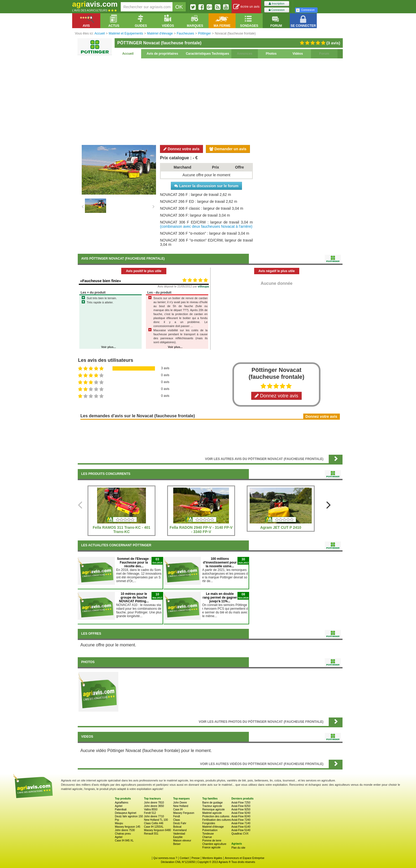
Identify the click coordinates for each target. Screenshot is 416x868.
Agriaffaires (122, 803)
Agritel (119, 806)
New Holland (181, 806)
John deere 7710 (154, 816)
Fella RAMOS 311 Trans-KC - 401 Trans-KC (121, 530)
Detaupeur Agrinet (126, 813)
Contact (184, 858)
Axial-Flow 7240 (241, 820)
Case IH (178, 809)
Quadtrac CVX (240, 834)
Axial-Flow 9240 (241, 813)
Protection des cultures (216, 816)
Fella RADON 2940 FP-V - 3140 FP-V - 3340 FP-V (201, 530)
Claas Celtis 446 (154, 823)
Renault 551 (151, 834)
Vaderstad (179, 834)
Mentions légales (212, 858)
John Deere (180, 803)
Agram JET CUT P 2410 (281, 527)
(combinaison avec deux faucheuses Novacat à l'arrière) (206, 226)
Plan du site (238, 848)
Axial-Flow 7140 (241, 823)
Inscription (277, 4)
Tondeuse (208, 834)
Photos (271, 54)
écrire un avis (246, 7)
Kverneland (180, 830)
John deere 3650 (154, 806)
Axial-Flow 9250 (241, 809)
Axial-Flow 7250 (241, 803)
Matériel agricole (212, 813)
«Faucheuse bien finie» (101, 281)
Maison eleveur (182, 841)
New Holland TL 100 (156, 820)
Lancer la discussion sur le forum (206, 186)
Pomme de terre (212, 841)
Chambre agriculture (214, 844)
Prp (117, 820)
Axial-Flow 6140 (241, 827)
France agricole (211, 847)
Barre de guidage (212, 803)
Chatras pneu (123, 834)
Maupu (119, 823)
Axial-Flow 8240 (241, 816)
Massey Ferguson (184, 813)
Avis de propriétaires (162, 54)
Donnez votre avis (181, 149)
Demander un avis (228, 149)
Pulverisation (210, 830)
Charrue (207, 837)
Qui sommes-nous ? (165, 858)
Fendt (177, 816)
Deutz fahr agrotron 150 (129, 816)
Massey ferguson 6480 (157, 830)
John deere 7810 (154, 803)
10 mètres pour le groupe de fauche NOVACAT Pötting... (134, 598)
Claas (177, 820)
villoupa (203, 286)
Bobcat (177, 827)
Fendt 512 (150, 813)
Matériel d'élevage (213, 827)
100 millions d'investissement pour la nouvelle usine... (220, 562)
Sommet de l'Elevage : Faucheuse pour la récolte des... (134, 562)
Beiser (177, 844)
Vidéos (298, 54)
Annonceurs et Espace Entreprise (244, 858)
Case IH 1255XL (154, 827)
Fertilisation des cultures (216, 820)
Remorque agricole (213, 809)
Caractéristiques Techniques (207, 54)
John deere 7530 (125, 830)
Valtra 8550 (151, 809)
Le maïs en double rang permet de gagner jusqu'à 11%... (220, 598)
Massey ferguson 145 (128, 827)
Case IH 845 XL (124, 841)
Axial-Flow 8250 (241, 806)
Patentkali (121, 809)
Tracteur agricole (212, 806)
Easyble (178, 837)
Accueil (128, 54)
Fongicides (209, 823)
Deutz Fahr (180, 823)
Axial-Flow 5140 (241, 830)
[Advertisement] (210, 101)
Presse (196, 858)
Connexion (277, 10)
